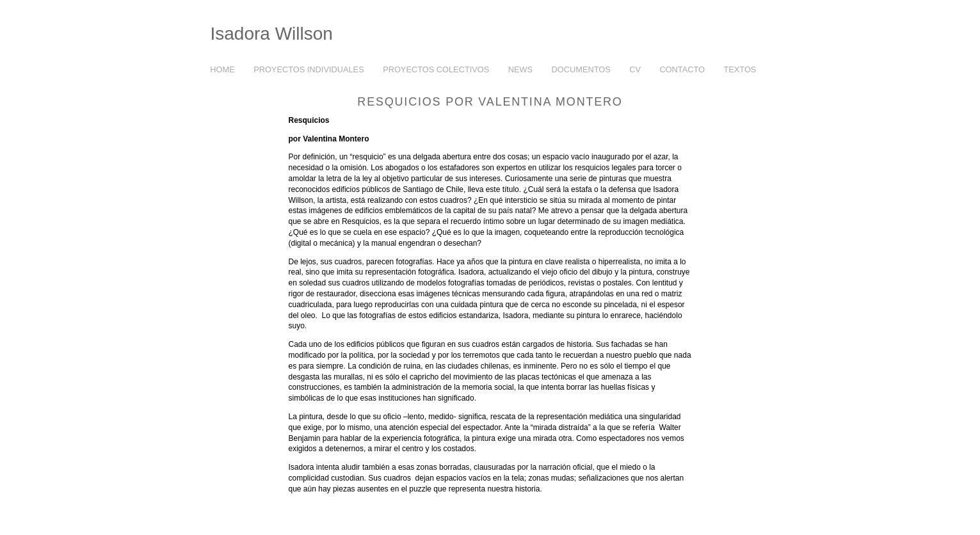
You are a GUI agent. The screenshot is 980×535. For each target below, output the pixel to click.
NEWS (520, 69)
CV (635, 69)
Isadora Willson (272, 34)
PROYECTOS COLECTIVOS (433, 70)
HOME (222, 69)
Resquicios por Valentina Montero (490, 102)
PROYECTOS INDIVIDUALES (306, 70)
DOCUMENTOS (581, 69)
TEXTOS (737, 70)
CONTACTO (682, 69)
